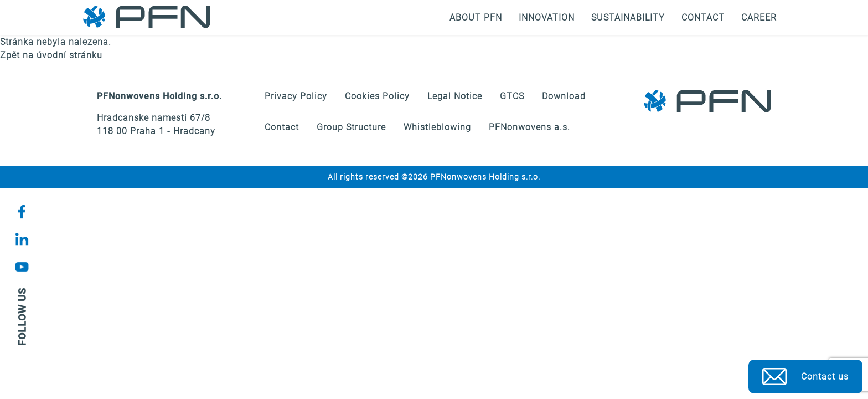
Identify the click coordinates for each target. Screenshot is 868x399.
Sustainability (628, 17)
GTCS (512, 96)
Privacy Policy (296, 96)
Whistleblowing (437, 127)
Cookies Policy (377, 96)
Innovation (547, 17)
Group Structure (351, 127)
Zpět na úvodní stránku (51, 55)
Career (759, 17)
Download (564, 96)
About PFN (476, 17)
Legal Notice (455, 96)
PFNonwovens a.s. (529, 127)
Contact (703, 17)
